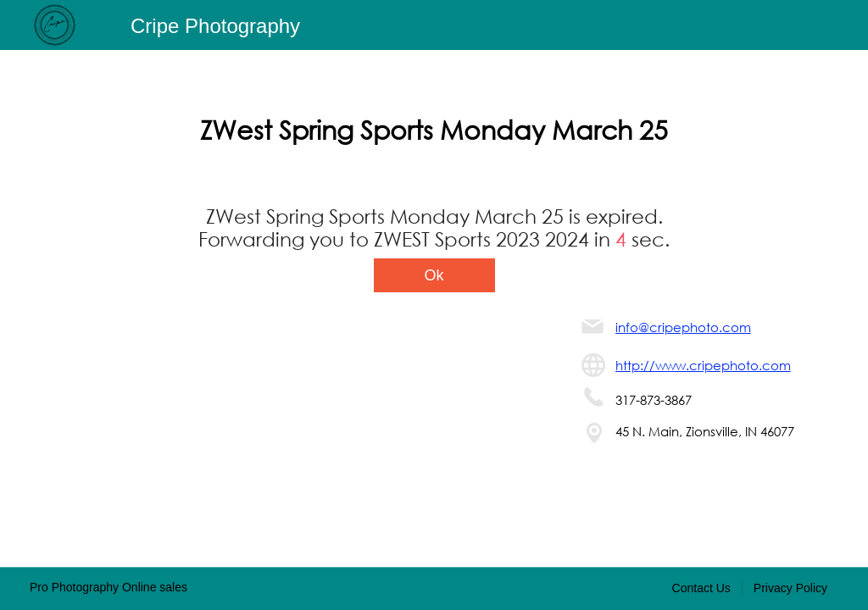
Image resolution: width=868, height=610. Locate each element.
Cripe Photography (215, 26)
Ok (434, 275)
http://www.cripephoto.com (703, 365)
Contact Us (701, 588)
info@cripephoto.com (683, 327)
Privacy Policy (790, 588)
